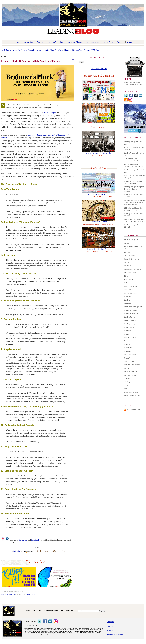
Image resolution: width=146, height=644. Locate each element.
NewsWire (128, 358)
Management (129, 341)
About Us (111, 622)
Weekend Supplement (132, 396)
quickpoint (128, 399)
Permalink (4, 595)
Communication (130, 256)
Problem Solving (130, 375)
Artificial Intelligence (131, 240)
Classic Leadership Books (99, 249)
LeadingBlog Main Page (53, 50)
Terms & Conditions (115, 635)
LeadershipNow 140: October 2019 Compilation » (86, 50)
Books (126, 243)
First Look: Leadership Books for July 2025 (134, 177)
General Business (130, 286)
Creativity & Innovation (132, 259)
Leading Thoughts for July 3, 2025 (134, 171)
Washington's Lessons (132, 392)
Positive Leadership (131, 372)
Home (16, 42)
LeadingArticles (92, 42)
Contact (120, 42)
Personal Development (132, 365)
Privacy (110, 630)
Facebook (35, 540)
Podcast (41, 42)
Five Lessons (129, 279)
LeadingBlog (28, 42)
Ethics (126, 276)
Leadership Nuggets (131, 310)
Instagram (23, 540)
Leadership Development (133, 307)
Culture (127, 262)
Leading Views (129, 327)
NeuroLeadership (130, 355)
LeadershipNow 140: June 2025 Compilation (133, 182)
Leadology (128, 331)
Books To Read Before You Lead (133, 248)
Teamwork (128, 378)
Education (128, 266)
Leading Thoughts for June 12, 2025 (133, 226)
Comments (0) (11, 595)
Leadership (128, 303)
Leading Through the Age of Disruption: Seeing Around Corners (134, 189)
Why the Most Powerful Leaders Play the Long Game (134, 165)
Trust (126, 385)
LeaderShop (108, 42)
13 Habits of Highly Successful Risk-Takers (132, 160)
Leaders (127, 300)
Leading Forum (129, 317)
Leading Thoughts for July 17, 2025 (134, 143)
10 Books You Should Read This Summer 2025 (134, 209)
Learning (127, 334)
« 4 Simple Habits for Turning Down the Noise (22, 50)
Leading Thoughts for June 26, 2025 (133, 196)
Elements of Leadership (132, 269)
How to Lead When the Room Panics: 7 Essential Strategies (134, 220)
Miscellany (128, 348)
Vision (126, 389)
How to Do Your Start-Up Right (99, 153)
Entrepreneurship (30, 595)
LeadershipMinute (74, 42)
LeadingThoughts (55, 42)
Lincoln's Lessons (130, 338)
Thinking (127, 382)
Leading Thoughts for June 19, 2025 (133, 215)
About (130, 42)
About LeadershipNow (132, 82)
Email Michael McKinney (133, 84)
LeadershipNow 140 (131, 314)
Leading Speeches (131, 320)
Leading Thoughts (130, 324)
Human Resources (131, 293)
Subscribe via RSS (133, 409)
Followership (129, 283)
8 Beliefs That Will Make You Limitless (134, 149)
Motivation (128, 351)
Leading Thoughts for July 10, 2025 (134, 154)
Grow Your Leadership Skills (99, 195)
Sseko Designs (50, 113)
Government (129, 290)
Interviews (128, 297)
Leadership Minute (99, 222)
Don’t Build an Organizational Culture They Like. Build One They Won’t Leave (134, 202)
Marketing (128, 344)
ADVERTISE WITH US (99, 69)
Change (127, 252)
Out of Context (129, 361)
